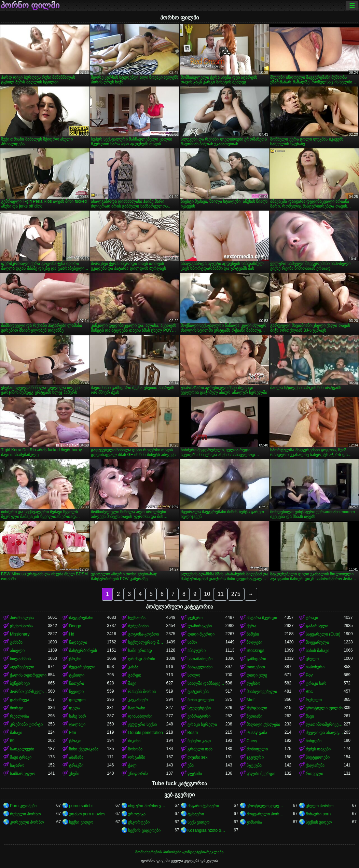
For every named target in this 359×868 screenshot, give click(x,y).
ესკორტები (139, 822)
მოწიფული (257, 749)
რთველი (314, 774)
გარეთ (135, 675)
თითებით (256, 667)
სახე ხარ (77, 716)
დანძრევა (19, 700)
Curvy (252, 741)
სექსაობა (137, 618)
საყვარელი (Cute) (323, 634)
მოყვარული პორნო (266, 814)
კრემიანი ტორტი (26, 724)
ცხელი (312, 659)
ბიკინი (134, 741)
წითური (77, 683)
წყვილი (76, 692)
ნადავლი (78, 642)
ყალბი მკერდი (261, 774)
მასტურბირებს (83, 651)
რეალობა (19, 716)
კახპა (133, 667)
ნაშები (253, 634)
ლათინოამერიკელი (325, 724)
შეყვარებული (82, 667)
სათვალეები (22, 749)
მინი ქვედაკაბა (84, 749)
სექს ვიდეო (198, 822)
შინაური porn (318, 814)
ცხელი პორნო (320, 806)
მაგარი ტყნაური (203, 806)
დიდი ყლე (257, 675)
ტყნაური (196, 814)
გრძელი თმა (200, 749)
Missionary (20, 634)
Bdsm (193, 733)
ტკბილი (77, 675)
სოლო (194, 675)
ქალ (132, 765)
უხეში (74, 774)
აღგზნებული (22, 667)
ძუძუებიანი (138, 626)
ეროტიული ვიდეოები (266, 806)
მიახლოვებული (262, 692)
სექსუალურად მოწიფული (147, 642)
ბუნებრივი (20, 683)
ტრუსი (75, 659)
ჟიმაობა (254, 822)
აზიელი (17, 651)
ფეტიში (195, 774)
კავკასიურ (138, 700)
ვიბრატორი (199, 716)
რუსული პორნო (25, 814)
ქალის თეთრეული (28, 675)
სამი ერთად (140, 651)
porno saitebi (81, 806)
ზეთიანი (254, 716)
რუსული (314, 700)
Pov (309, 675)
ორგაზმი (137, 757)
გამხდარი (256, 659)
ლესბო (253, 683)
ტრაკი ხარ (316, 683)
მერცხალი (257, 708)
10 (207, 594)
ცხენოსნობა (21, 626)
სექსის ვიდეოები (144, 830)
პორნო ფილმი (30, 5)
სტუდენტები (199, 708)
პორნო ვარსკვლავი (29, 692)
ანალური (197, 651)
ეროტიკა (137, 814)
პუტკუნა (254, 765)
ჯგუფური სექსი (142, 724)
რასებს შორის (142, 692)
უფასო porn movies (87, 814)
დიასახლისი (140, 716)
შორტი (17, 708)
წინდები (314, 741)
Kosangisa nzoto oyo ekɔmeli (206, 830)
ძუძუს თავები (318, 749)
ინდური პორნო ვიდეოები (147, 806)
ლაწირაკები (200, 626)
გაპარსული (317, 626)
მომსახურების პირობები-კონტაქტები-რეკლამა (179, 852)
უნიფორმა (138, 774)
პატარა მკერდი (262, 618)
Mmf (251, 700)
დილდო (77, 700)
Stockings (256, 651)
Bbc (309, 692)
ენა (191, 765)
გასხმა (16, 642)
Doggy (75, 626)
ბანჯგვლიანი (200, 667)
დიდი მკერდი (201, 634)
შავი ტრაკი (21, 757)
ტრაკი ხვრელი (202, 724)
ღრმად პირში (141, 659)
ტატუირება (198, 692)
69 (12, 741)
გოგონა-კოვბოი (143, 634)
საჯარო (17, 765)
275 (236, 594)
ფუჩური (195, 618)
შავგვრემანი (81, 618)
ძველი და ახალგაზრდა (325, 733)
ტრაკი (312, 618)
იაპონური (315, 667)
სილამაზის (20, 659)
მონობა (135, 749)
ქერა (251, 626)
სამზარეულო (23, 774)
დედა (74, 708)
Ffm (73, 733)
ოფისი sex (198, 757)
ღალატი (77, 724)
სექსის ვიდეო (319, 822)
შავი (132, 683)
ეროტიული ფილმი (324, 708)
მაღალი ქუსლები (263, 724)
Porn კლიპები (23, 806)
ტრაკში (76, 765)
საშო (192, 642)
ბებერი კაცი (199, 741)
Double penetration (145, 733)
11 (221, 594)
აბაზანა (76, 757)
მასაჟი (16, 733)
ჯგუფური (255, 757)
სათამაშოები (200, 659)
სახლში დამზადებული (206, 683)
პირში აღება (22, 618)
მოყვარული (317, 642)
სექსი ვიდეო (81, 822)
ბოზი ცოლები (201, 700)
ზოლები (254, 642)
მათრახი (137, 708)
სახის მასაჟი (317, 651)
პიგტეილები (318, 757)
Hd (72, 634)
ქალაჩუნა (315, 765)
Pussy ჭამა (257, 733)
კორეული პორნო (27, 822)
